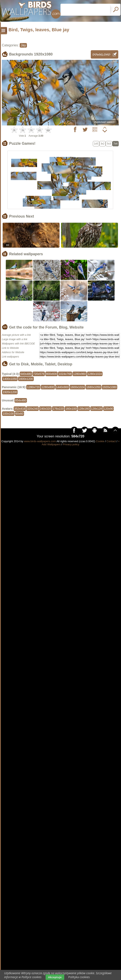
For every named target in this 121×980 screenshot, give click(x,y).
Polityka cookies (79, 977)
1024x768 (65, 374)
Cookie (100, 441)
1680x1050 (93, 387)
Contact (111, 441)
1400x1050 (10, 379)
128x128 (97, 409)
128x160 (84, 409)
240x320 (45, 409)
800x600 (52, 374)
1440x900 (62, 387)
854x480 (21, 400)
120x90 (109, 409)
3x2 (102, 144)
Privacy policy (71, 444)
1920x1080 (110, 387)
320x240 (33, 409)
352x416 (20, 409)
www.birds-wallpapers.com (40, 441)
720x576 (39, 374)
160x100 (71, 409)
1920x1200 (10, 392)
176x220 (58, 409)
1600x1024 (77, 387)
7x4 (116, 144)
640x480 (26, 374)
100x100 (8, 414)
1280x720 (33, 387)
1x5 (96, 144)
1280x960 (80, 374)
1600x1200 (26, 379)
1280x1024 (95, 374)
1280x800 (48, 387)
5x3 (109, 144)
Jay (23, 45)
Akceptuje (55, 977)
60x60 (19, 414)
